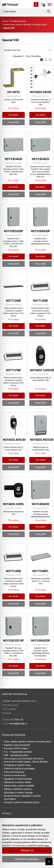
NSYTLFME (13, 370)
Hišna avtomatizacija (14, 772)
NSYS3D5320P (14, 231)
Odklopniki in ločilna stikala (17, 782)
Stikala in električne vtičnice (18, 789)
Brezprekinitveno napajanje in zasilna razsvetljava (22, 797)
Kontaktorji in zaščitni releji (17, 765)
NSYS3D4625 (40, 159)
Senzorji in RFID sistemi (16, 748)
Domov (5, 21)
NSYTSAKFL (41, 571)
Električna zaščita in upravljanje (19, 769)
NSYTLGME (13, 571)
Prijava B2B (13, 122)
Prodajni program (18, 21)
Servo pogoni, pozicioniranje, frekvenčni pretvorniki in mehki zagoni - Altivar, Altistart (26, 760)
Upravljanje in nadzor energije (18, 793)
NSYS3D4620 (13, 159)
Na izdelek (13, 115)
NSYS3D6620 (40, 504)
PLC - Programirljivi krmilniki (18, 752)
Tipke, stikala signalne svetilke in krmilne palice (28, 742)
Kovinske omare (40, 25)
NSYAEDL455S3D (14, 440)
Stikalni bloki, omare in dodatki (17, 25)
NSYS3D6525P (41, 641)
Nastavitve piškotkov (27, 859)
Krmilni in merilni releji (15, 775)
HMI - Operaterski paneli (16, 755)
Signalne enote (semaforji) (17, 745)
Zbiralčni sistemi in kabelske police (22, 802)
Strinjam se (27, 850)
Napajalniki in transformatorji (18, 779)
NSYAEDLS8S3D (41, 92)
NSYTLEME (40, 301)
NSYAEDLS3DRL (14, 504)
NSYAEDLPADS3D (42, 440)
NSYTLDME (13, 301)
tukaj (47, 846)
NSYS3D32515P (13, 641)
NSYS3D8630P (41, 231)
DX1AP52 (14, 92)
